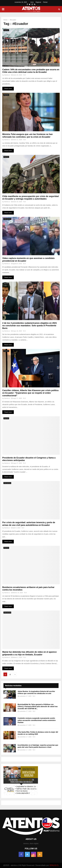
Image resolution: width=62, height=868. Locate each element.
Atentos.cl (7, 75)
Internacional (7, 219)
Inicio (32, 2)
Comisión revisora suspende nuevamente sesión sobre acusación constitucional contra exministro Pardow (37, 720)
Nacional (6, 30)
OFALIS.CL (54, 865)
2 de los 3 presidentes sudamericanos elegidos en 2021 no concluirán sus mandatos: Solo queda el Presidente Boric (30, 326)
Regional (38, 2)
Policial (45, 2)
